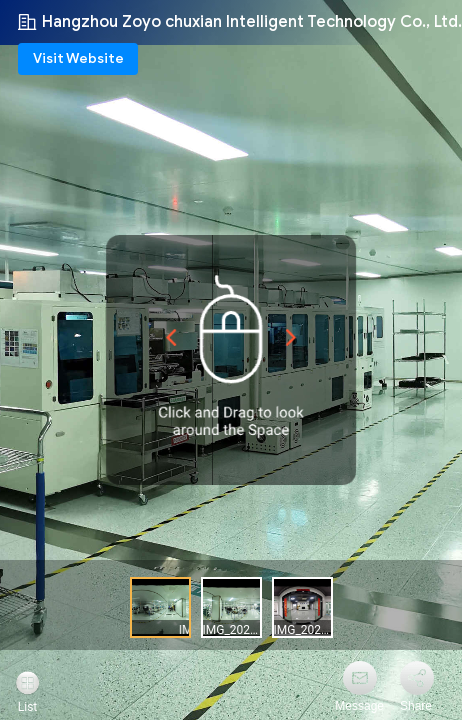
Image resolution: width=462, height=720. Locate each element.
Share (416, 706)
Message (359, 706)
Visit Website (78, 58)
